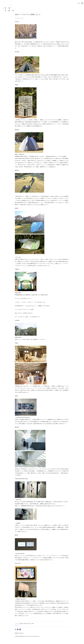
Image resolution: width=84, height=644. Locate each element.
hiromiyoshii (21, 633)
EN (79, 3)
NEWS (33, 624)
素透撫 (16, 633)
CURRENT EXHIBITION (23, 624)
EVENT (30, 624)
